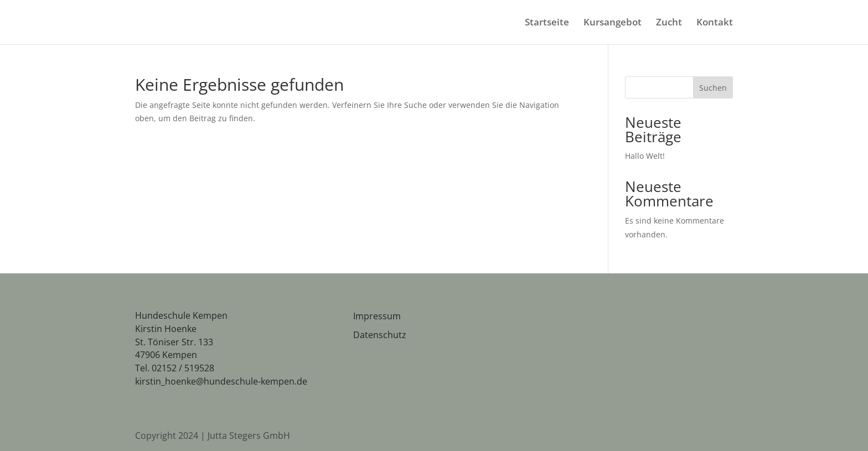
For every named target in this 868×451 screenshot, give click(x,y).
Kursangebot (613, 23)
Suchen (713, 88)
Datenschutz (380, 335)
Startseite (547, 23)
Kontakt (715, 23)
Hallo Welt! (645, 156)
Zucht (669, 23)
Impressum (377, 316)
